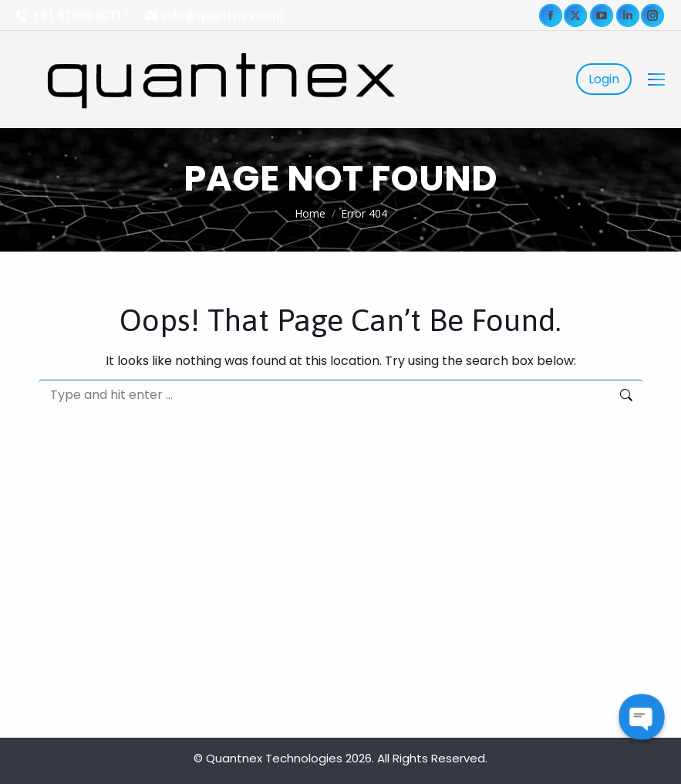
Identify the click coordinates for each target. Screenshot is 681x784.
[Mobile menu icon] (656, 79)
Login (604, 79)
